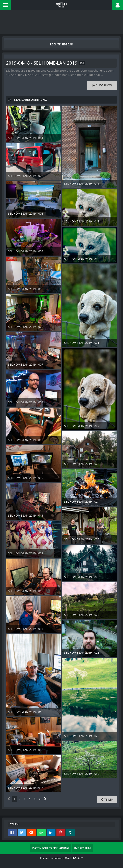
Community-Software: (62, 858)
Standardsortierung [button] (30, 100)
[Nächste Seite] (45, 799)
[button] (5, 5)
